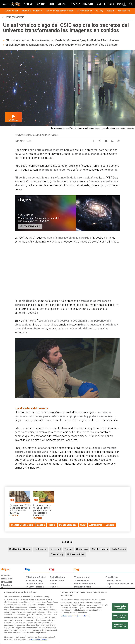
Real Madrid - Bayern (20, 549)
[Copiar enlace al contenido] (119, 140)
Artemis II (56, 549)
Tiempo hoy (57, 554)
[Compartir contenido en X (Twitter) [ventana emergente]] (100, 140)
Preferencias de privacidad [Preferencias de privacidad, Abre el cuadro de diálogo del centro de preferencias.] (120, 626)
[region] (67, 616)
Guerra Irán (82, 549)
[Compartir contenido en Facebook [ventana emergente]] (93, 140)
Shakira (68, 549)
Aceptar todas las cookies (120, 607)
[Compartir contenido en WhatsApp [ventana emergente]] (112, 140)
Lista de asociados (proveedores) (75, 616)
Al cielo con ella (100, 549)
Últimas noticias (76, 554)
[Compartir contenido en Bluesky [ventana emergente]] (106, 140)
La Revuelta (41, 549)
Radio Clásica (119, 549)
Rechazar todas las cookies (120, 616)
